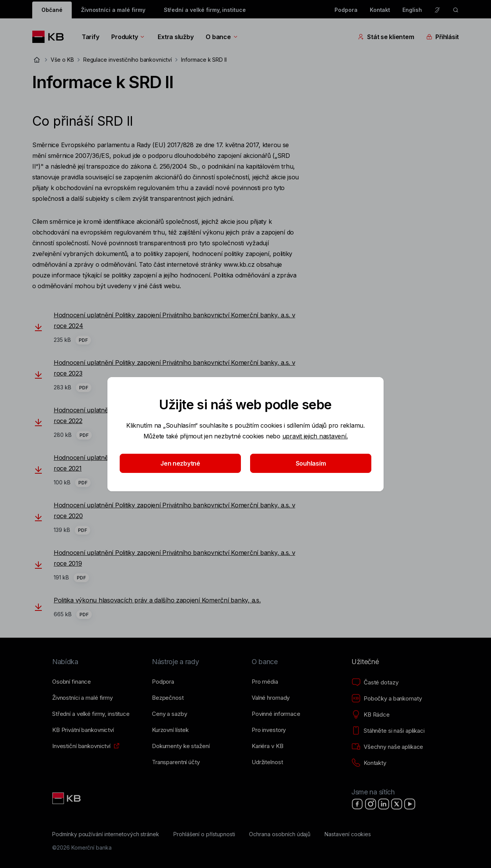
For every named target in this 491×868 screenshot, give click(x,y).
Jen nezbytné (180, 463)
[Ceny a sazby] (169, 714)
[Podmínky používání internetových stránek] (106, 834)
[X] (397, 804)
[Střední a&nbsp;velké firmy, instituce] (91, 714)
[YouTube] (410, 804)
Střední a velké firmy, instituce (205, 10)
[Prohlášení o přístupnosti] (204, 834)
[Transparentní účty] (176, 762)
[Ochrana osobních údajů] (280, 834)
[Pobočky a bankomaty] (387, 699)
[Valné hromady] (271, 698)
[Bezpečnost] (168, 698)
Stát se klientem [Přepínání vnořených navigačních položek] (386, 37)
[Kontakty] (369, 763)
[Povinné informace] (276, 714)
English (412, 10)
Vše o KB (62, 60)
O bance (222, 37)
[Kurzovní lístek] (170, 730)
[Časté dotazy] (375, 683)
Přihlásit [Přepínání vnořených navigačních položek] (442, 37)
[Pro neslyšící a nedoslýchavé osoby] (437, 10)
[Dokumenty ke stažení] (181, 746)
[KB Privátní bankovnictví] (83, 730)
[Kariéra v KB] (267, 746)
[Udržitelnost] (267, 762)
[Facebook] (358, 804)
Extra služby (175, 37)
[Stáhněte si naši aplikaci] (388, 731)
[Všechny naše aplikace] (387, 747)
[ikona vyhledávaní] (456, 10)
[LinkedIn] (384, 804)
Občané (52, 10)
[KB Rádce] (371, 715)
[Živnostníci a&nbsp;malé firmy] (82, 698)
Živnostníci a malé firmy (113, 10)
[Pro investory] (269, 730)
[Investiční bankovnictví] (81, 746)
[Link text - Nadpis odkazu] (67, 798)
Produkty (128, 37)
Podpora (346, 10)
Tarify (90, 37)
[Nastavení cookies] (348, 834)
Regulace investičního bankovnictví (128, 60)
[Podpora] (163, 682)
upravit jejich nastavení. (315, 436)
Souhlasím (311, 463)
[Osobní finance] (72, 682)
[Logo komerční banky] (51, 37)
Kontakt (380, 10)
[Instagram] (371, 804)
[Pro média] (265, 682)
